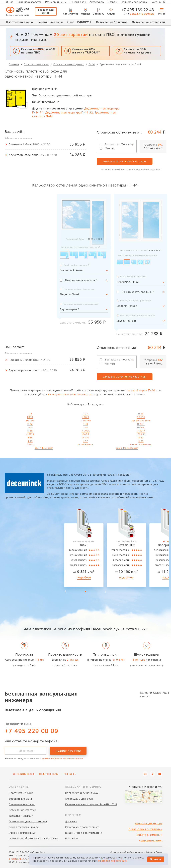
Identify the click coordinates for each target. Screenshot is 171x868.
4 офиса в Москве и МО (146, 787)
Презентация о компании (145, 829)
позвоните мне (68, 751)
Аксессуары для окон (79, 799)
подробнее (22, 577)
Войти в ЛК (158, 2)
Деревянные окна (50, 22)
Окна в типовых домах (24, 827)
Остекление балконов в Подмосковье (33, 839)
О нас (10, 2)
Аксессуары (97, 2)
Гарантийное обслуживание (84, 833)
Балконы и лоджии (21, 816)
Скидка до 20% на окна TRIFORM (86, 51)
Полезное (71, 839)
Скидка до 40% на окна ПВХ (38, 51)
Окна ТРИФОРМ (79, 22)
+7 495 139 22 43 (138, 10)
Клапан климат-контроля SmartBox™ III (91, 804)
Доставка (71, 821)
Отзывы (113, 2)
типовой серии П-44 (141, 390)
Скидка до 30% (138, 51)
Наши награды (49, 774)
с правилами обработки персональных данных (62, 759)
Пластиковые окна (19, 22)
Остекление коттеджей (148, 22)
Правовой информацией (113, 861)
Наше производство (29, 2)
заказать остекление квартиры (125, 161)
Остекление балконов (112, 22)
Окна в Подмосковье (22, 833)
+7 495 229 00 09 (31, 731)
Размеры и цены (56, 2)
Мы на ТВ (70, 774)
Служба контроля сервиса (82, 827)
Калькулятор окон (151, 841)
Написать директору (134, 2)
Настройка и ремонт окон (82, 793)
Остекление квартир (22, 810)
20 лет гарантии (71, 35)
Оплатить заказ (24, 774)
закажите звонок (142, 14)
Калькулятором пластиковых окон (72, 394)
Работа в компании (150, 835)
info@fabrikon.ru (18, 859)
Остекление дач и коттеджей (28, 821)
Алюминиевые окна (22, 804)
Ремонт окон (78, 2)
